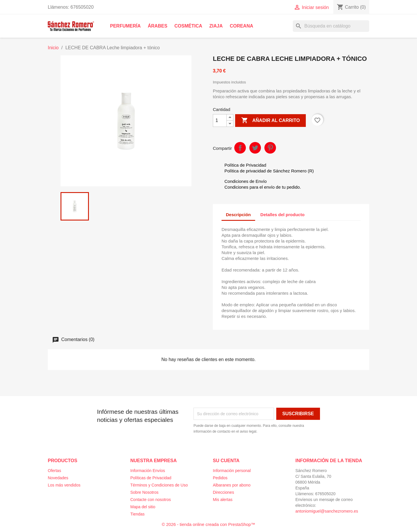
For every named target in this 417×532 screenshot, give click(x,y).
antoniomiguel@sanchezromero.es (327, 511)
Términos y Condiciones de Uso (159, 485)
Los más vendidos (64, 485)
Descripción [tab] (238, 215)
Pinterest (270, 148)
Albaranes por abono (232, 485)
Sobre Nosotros (144, 492)
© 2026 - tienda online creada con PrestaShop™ (209, 524)
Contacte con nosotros (151, 500)
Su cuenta (226, 461)
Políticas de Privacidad (151, 478)
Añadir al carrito (270, 121)
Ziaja (216, 26)
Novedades (58, 478)
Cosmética (188, 26)
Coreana (241, 26)
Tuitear (255, 148)
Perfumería (125, 26)
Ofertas (54, 471)
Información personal (232, 471)
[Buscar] (331, 26)
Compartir (240, 148)
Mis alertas (223, 500)
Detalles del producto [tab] (282, 215)
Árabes (158, 26)
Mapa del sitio (143, 507)
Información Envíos (148, 471)
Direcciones (223, 492)
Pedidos (220, 478)
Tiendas (137, 514)
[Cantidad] (220, 121)
